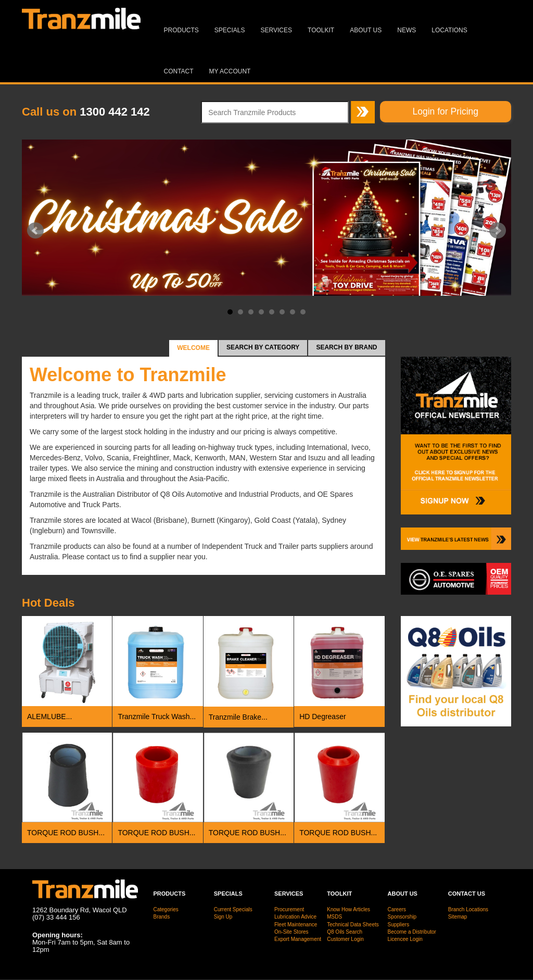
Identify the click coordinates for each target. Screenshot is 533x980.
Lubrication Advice (295, 917)
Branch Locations (468, 909)
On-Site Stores (291, 932)
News (407, 30)
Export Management (298, 939)
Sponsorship (402, 917)
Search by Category (263, 347)
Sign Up (223, 917)
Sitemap (458, 917)
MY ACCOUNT (230, 71)
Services (276, 30)
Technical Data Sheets (353, 925)
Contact (179, 71)
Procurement (289, 909)
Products (181, 30)
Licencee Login (405, 939)
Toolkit (321, 30)
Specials (230, 30)
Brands (162, 917)
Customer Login (345, 939)
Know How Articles (348, 909)
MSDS (334, 917)
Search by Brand (346, 347)
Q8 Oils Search (345, 932)
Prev (35, 231)
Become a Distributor (412, 932)
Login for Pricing (446, 111)
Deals (48, 603)
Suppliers (399, 925)
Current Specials (233, 909)
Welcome (193, 348)
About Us (366, 30)
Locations (449, 30)
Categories (166, 909)
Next (498, 231)
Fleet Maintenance (296, 925)
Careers (397, 909)
